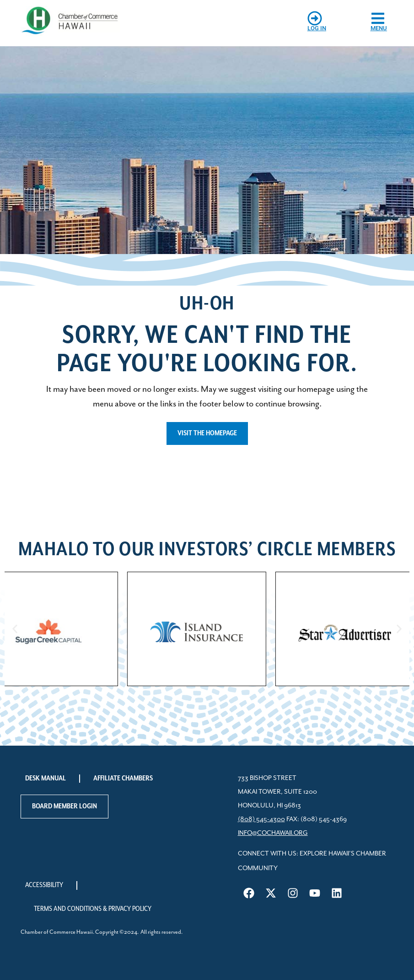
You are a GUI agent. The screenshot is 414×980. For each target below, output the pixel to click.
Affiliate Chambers (123, 778)
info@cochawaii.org (273, 833)
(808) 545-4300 (261, 819)
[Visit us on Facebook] (249, 893)
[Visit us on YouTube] (315, 893)
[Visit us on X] (271, 893)
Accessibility (44, 885)
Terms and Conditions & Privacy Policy (93, 909)
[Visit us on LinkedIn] (337, 893)
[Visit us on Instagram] (293, 893)
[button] (15, 629)
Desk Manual (46, 778)
